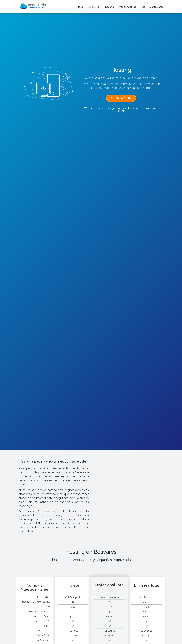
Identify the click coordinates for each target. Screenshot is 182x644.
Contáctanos (157, 7)
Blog (143, 7)
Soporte (110, 7)
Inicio (81, 7)
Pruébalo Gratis (121, 98)
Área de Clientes (127, 7)
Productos (94, 7)
